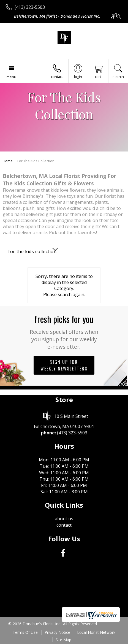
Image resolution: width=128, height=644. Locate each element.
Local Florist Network (96, 632)
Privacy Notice (57, 632)
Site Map (63, 640)
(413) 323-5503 (30, 7)
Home (8, 161)
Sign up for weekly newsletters (64, 365)
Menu (11, 77)
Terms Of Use (25, 632)
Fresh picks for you (64, 331)
